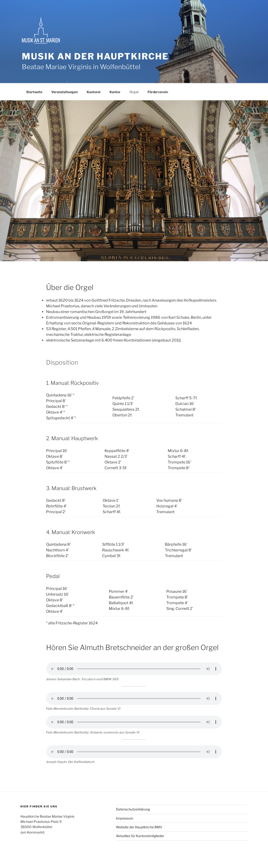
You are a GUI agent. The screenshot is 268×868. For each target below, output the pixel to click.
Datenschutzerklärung (133, 809)
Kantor (115, 92)
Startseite (34, 92)
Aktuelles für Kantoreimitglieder (140, 836)
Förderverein (158, 92)
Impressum (125, 818)
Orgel (134, 92)
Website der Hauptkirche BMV (139, 827)
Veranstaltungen (65, 92)
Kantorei (94, 92)
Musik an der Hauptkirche (95, 56)
